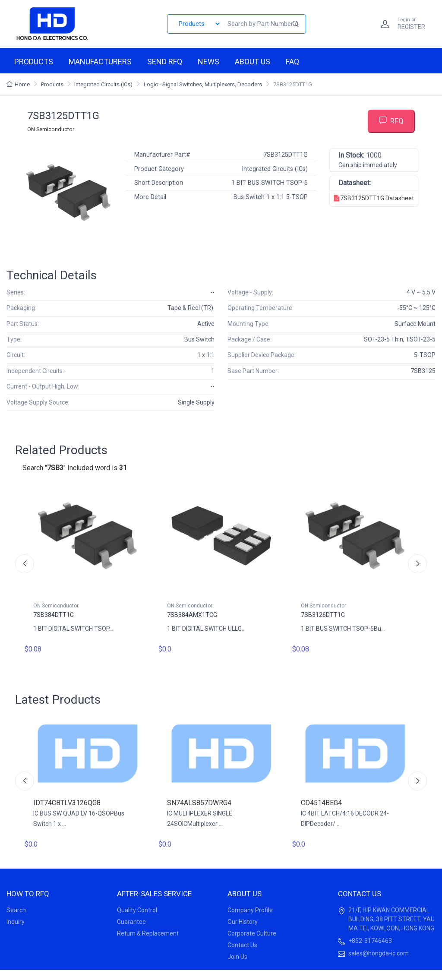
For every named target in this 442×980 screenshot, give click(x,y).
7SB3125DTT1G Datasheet (374, 198)
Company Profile (250, 910)
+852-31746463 (370, 941)
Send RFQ (165, 62)
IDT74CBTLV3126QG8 (67, 803)
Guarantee (131, 922)
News (208, 62)
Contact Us (242, 945)
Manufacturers (100, 62)
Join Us (237, 957)
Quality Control (137, 910)
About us (253, 62)
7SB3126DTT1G (323, 615)
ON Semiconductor (51, 129)
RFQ (391, 121)
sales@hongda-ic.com (379, 953)
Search (16, 910)
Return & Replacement (148, 933)
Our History (243, 922)
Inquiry (16, 922)
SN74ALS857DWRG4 (199, 803)
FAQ (292, 62)
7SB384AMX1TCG (192, 615)
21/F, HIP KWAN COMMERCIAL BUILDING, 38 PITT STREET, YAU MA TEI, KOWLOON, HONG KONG (391, 919)
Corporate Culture (252, 933)
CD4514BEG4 (321, 803)
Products (34, 62)
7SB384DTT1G (54, 615)
